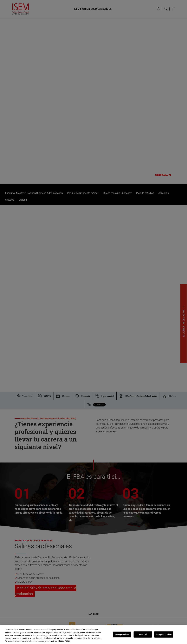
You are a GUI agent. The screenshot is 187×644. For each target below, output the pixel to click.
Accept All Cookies (164, 634)
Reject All (143, 634)
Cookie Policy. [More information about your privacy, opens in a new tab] (64, 641)
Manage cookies (122, 634)
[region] (93, 635)
